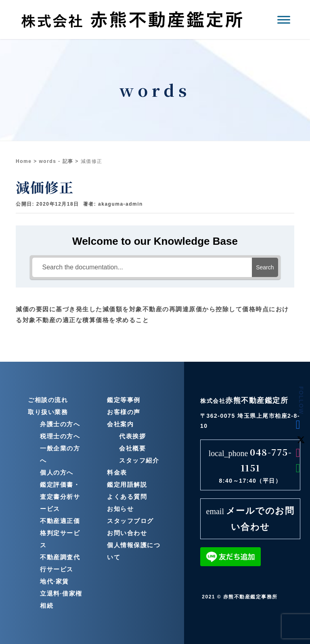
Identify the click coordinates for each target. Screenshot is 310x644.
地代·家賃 (54, 581)
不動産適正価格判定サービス (60, 533)
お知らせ (120, 509)
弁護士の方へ (60, 424)
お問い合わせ (127, 533)
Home (24, 161)
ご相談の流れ (48, 400)
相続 (47, 605)
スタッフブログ (130, 521)
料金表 (117, 472)
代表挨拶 (132, 436)
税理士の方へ (60, 436)
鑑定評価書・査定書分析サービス (60, 497)
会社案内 (120, 424)
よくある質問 (127, 497)
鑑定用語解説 (127, 485)
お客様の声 (124, 412)
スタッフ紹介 (139, 460)
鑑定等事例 (124, 400)
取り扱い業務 (48, 412)
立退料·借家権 (61, 593)
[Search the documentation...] (142, 267)
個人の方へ (57, 472)
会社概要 (132, 448)
